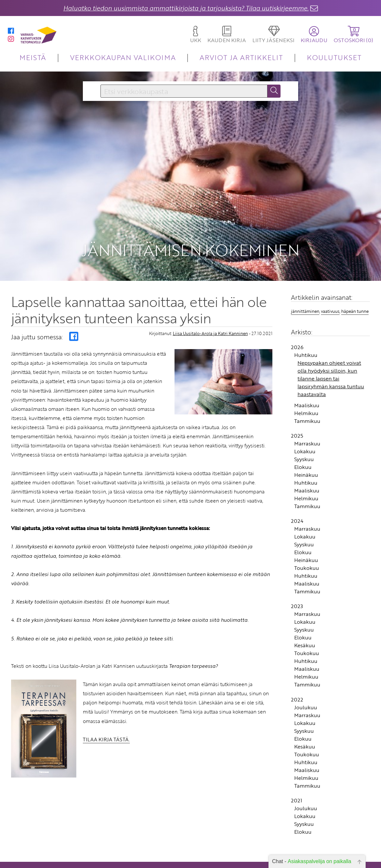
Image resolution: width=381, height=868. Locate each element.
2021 (297, 778)
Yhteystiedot (152, 853)
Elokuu (303, 444)
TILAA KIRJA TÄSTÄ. (106, 716)
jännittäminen (305, 288)
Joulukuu (306, 684)
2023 (297, 583)
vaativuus (330, 288)
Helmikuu (306, 390)
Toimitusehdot (150, 862)
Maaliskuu (307, 382)
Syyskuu (304, 436)
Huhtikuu (306, 332)
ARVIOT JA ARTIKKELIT (241, 57)
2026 (297, 324)
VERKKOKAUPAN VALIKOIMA (123, 57)
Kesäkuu (305, 622)
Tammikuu (307, 398)
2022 (297, 676)
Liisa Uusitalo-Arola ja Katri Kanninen (210, 310)
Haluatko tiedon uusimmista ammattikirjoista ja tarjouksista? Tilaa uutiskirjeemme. (186, 8)
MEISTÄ (33, 57)
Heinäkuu (306, 452)
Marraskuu (307, 420)
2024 (297, 498)
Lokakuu (305, 428)
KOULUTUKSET (334, 57)
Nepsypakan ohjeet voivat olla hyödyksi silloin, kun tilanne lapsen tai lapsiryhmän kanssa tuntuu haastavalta (331, 355)
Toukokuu (307, 545)
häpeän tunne (355, 288)
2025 (297, 412)
